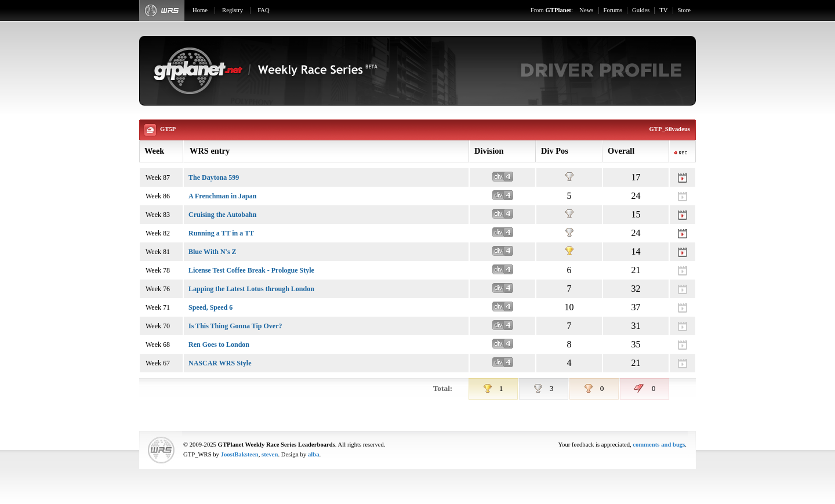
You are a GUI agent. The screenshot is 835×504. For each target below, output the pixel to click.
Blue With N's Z (213, 252)
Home (200, 10)
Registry (233, 10)
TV (663, 10)
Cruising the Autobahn (222, 215)
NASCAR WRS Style (220, 363)
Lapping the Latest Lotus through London (251, 289)
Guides (641, 10)
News (586, 10)
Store (685, 10)
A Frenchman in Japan (222, 196)
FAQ (264, 10)
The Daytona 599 (214, 177)
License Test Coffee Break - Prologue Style (251, 270)
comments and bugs (659, 445)
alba (314, 454)
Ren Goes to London (219, 345)
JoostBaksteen (240, 454)
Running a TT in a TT (221, 233)
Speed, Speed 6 (210, 307)
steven (270, 454)
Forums (613, 10)
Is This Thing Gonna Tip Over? (235, 326)
